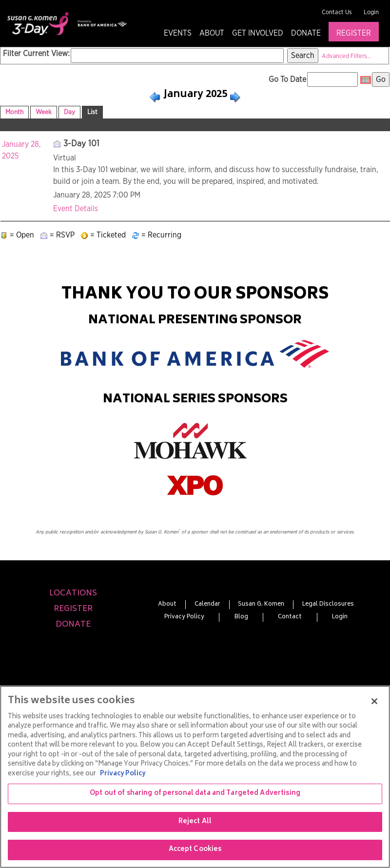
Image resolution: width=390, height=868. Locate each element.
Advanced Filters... (346, 56)
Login (371, 12)
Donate (306, 33)
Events (178, 33)
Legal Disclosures (328, 605)
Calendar (207, 605)
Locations (73, 593)
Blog (241, 617)
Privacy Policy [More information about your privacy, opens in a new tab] (123, 774)
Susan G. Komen (261, 605)
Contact (290, 617)
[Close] (374, 701)
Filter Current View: (36, 54)
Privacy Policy (184, 617)
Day (69, 112)
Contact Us (337, 12)
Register (354, 33)
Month (14, 112)
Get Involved (258, 33)
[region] (195, 777)
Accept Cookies (195, 850)
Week (44, 112)
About (212, 33)
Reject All (195, 822)
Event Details (76, 209)
